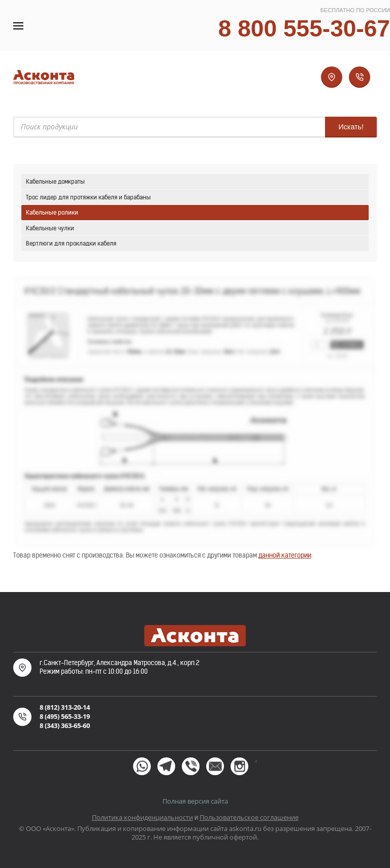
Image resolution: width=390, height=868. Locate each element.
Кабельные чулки (50, 228)
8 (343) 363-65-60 (65, 725)
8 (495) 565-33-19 (65, 716)
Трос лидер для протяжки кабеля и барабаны (88, 197)
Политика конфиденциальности (142, 817)
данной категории (285, 555)
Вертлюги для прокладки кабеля (71, 243)
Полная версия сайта (195, 801)
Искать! (351, 127)
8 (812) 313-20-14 (65, 707)
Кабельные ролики (52, 212)
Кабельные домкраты (55, 181)
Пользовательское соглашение (249, 817)
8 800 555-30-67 (304, 28)
